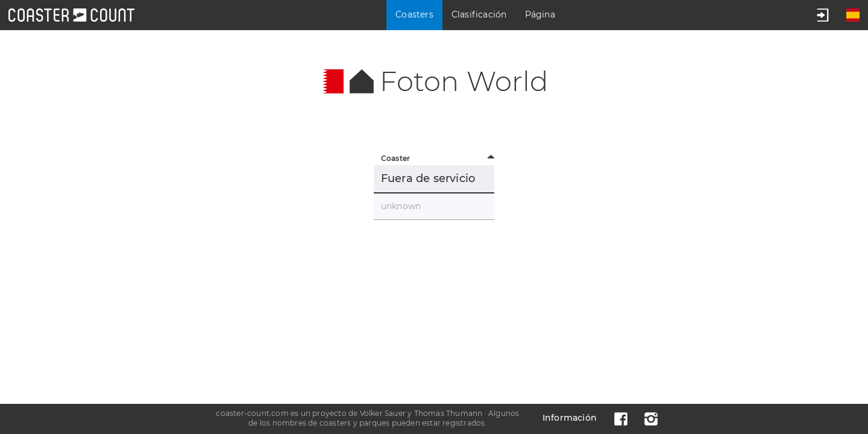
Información (570, 418)
